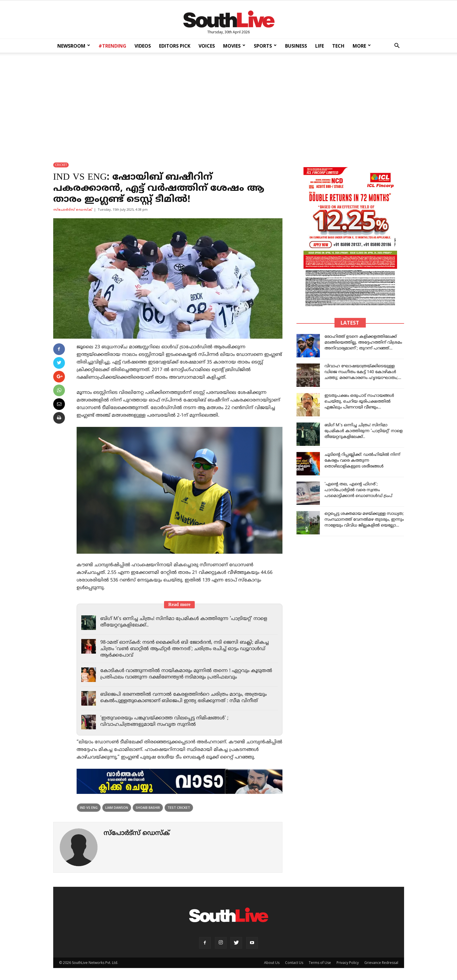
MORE (362, 46)
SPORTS (265, 46)
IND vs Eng (89, 807)
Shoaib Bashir (148, 807)
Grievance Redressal (381, 963)
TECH (338, 46)
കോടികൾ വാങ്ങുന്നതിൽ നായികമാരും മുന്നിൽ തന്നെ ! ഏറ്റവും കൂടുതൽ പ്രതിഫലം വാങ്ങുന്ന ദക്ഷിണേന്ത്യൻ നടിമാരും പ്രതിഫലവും (183, 674)
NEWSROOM (74, 46)
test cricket (179, 807)
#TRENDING (112, 46)
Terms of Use (320, 963)
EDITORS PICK (175, 46)
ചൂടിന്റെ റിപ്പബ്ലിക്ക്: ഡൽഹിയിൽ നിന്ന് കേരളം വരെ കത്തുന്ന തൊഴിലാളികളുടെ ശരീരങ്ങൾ (362, 461)
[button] (397, 46)
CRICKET (61, 165)
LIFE (320, 46)
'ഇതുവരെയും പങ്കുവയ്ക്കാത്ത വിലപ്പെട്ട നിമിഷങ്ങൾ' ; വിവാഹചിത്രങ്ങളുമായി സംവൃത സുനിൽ (167, 721)
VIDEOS (143, 46)
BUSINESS (296, 46)
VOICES (207, 46)
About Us (272, 963)
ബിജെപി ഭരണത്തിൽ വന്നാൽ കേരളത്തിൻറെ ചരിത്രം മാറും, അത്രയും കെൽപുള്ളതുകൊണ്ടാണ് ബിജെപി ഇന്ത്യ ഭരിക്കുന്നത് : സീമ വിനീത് (186, 698)
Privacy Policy (348, 963)
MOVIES (234, 46)
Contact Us (294, 963)
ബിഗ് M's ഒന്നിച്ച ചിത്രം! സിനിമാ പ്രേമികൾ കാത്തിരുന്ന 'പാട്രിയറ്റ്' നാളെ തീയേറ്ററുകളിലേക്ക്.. (364, 431)
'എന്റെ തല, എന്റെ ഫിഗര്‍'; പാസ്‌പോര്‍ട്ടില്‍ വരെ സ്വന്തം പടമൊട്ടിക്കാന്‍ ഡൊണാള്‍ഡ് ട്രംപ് (358, 490)
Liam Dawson (117, 807)
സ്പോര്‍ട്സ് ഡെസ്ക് (73, 210)
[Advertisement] (229, 103)
